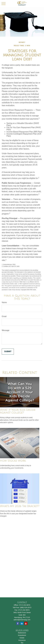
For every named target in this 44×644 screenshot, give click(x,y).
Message (6, 330)
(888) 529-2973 (26, 608)
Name (4, 302)
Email (4, 316)
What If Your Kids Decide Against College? (18, 411)
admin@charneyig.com (22, 620)
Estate (22, 638)
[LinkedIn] (22, 623)
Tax (22, 643)
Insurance (22, 640)
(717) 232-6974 (25, 605)
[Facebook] (18, 623)
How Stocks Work (13, 461)
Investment (22, 635)
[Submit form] (8, 352)
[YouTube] (26, 623)
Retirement (22, 633)
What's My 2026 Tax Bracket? (20, 506)
